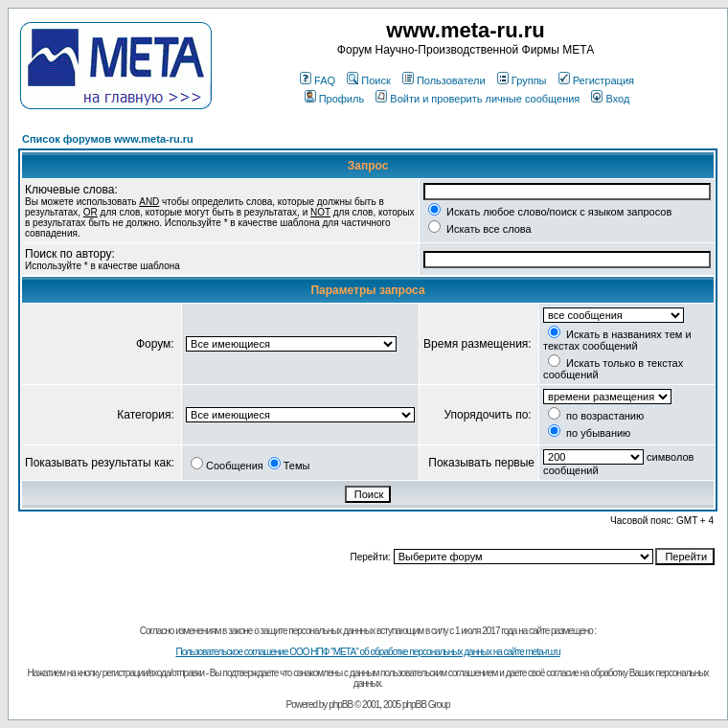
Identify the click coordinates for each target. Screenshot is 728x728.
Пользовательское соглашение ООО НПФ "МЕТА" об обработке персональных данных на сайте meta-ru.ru (367, 652)
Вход (610, 99)
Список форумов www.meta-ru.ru (108, 139)
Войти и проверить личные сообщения (478, 99)
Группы (522, 80)
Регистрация (596, 80)
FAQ (318, 80)
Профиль (335, 99)
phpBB (341, 705)
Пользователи (444, 80)
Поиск (368, 80)
